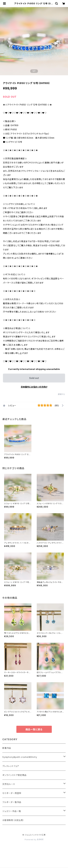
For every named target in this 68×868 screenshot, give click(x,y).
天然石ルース (9, 784)
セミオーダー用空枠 (12, 793)
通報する (61, 394)
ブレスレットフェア (11, 766)
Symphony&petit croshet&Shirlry (20, 757)
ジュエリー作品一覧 (12, 811)
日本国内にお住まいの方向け (34, 387)
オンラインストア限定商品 (14, 775)
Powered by (34, 840)
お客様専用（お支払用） (13, 820)
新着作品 (7, 748)
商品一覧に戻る (34, 729)
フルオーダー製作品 (12, 802)
